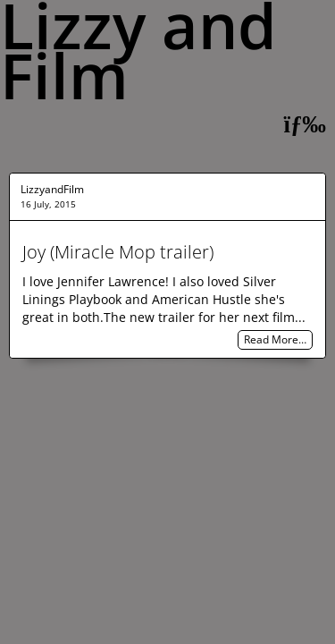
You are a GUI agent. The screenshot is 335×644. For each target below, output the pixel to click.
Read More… (275, 340)
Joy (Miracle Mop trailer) (118, 252)
